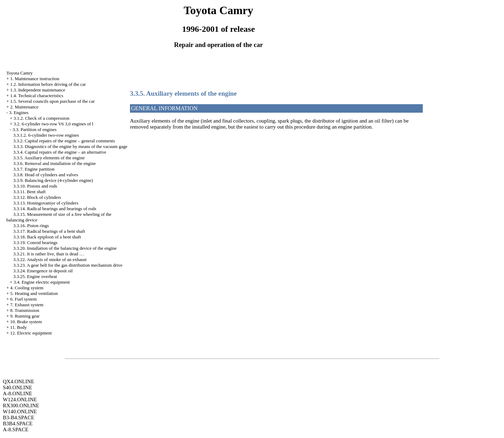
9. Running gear (25, 316)
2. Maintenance (24, 107)
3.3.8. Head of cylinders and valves (46, 175)
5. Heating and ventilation (34, 293)
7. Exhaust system (27, 305)
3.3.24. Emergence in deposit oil (43, 271)
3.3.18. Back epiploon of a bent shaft (47, 237)
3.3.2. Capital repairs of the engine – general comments (64, 141)
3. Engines (19, 113)
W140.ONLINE (20, 412)
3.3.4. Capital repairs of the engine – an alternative (60, 152)
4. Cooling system (27, 288)
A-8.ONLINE (17, 393)
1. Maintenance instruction (35, 79)
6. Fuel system (23, 299)
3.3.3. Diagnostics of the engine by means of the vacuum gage (70, 146)
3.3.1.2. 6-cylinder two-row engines (46, 135)
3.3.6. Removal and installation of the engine (55, 163)
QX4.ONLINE (19, 381)
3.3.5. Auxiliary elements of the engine (49, 158)
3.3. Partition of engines (34, 129)
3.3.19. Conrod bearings (35, 242)
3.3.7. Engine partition (34, 169)
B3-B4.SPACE (19, 418)
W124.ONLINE (20, 399)
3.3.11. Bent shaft (30, 192)
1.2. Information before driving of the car (48, 84)
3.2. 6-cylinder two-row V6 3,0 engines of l (53, 124)
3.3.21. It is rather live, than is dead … (49, 254)
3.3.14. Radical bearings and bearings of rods (55, 209)
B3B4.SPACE (18, 424)
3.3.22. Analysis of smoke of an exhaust (50, 259)
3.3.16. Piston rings (31, 226)
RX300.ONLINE (21, 406)
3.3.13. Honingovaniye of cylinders (46, 203)
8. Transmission (25, 310)
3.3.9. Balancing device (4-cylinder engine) (53, 180)
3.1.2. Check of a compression (41, 118)
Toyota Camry (20, 73)
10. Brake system (26, 322)
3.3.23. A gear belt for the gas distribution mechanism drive (68, 265)
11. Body (19, 327)
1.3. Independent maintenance (38, 90)
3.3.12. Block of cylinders (37, 197)
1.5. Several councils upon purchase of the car (52, 101)
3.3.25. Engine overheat (35, 276)
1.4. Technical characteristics (37, 96)
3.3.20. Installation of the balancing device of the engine (65, 248)
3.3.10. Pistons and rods (35, 186)
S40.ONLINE (17, 387)
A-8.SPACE (16, 430)
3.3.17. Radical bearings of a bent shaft (49, 231)
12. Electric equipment (31, 333)
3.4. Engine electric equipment (41, 282)
